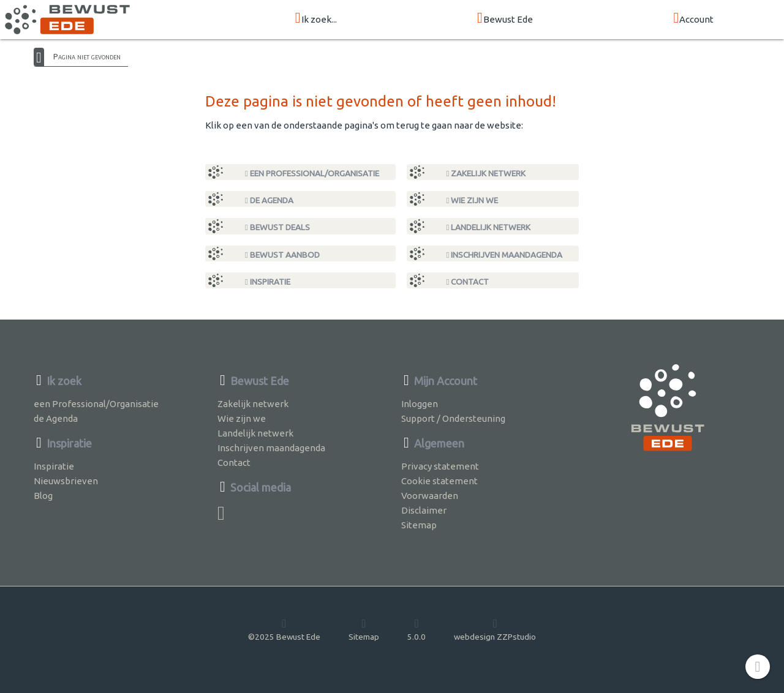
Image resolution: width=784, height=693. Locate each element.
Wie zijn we (473, 200)
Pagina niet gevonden (87, 56)
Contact (468, 282)
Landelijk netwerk (489, 227)
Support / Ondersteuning (453, 418)
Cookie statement (439, 481)
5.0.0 (417, 629)
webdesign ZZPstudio (495, 629)
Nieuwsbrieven (66, 481)
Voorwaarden (430, 496)
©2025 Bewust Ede (284, 629)
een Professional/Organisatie (312, 173)
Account (693, 19)
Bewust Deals (277, 227)
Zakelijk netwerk (486, 173)
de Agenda (269, 200)
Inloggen (420, 404)
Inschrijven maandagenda (505, 255)
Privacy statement (440, 466)
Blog (43, 496)
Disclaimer (424, 510)
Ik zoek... (316, 19)
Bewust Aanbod (282, 255)
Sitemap (419, 525)
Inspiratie (268, 282)
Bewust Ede (505, 19)
